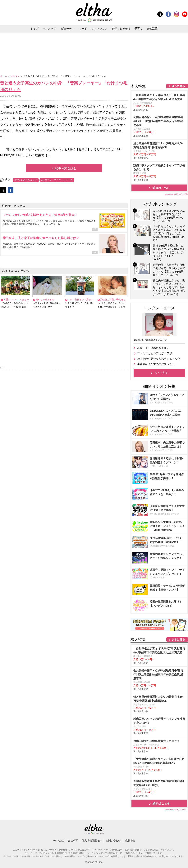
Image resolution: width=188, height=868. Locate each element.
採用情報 (130, 841)
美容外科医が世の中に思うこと (156, 364)
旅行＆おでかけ (121, 29)
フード (83, 29)
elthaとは (58, 841)
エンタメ (15, 76)
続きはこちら (161, 188)
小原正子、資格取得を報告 (153, 348)
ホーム (4, 76)
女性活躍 (152, 29)
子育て (139, 29)
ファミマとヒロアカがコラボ (155, 353)
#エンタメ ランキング (26, 180)
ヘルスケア (49, 29)
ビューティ (68, 29)
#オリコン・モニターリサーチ (57, 180)
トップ (34, 29)
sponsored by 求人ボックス (176, 194)
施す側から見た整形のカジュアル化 (159, 359)
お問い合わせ (113, 841)
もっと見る (161, 373)
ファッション (99, 29)
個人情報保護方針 (92, 841)
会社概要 (73, 841)
